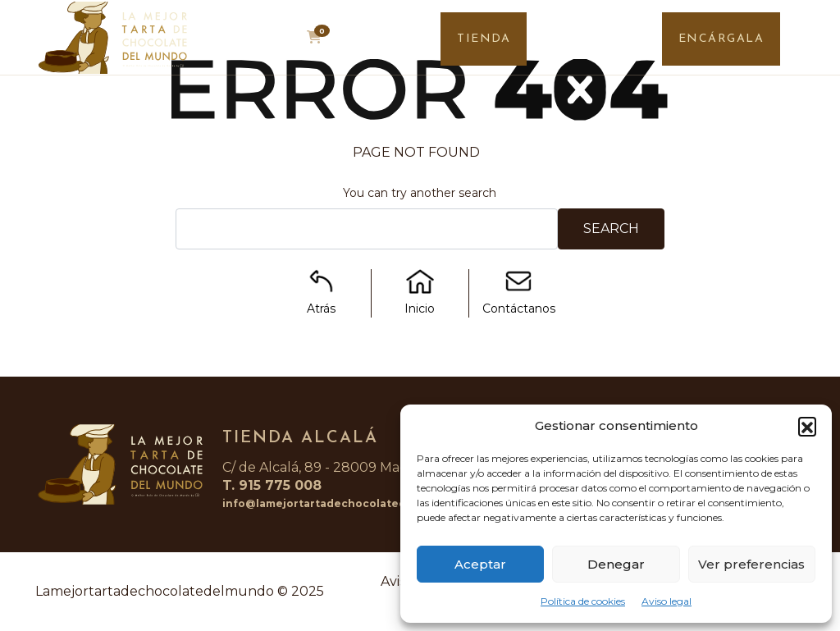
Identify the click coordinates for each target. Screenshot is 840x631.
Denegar (616, 564)
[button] (807, 426)
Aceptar (480, 564)
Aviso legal (667, 601)
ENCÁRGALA (721, 39)
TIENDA (484, 39)
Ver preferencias (751, 564)
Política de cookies (583, 601)
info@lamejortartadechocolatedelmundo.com (352, 503)
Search (611, 229)
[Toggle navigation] (813, 42)
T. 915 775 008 (272, 485)
